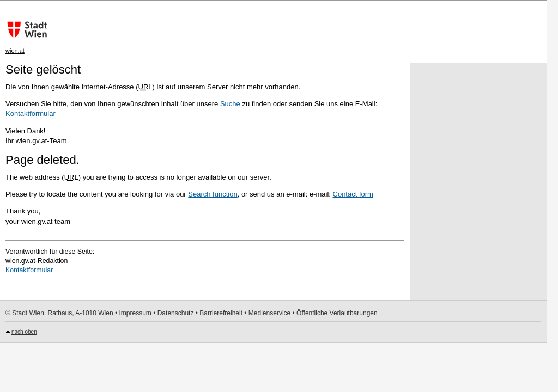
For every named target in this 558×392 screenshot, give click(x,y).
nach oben (24, 332)
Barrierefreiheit (221, 313)
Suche (230, 104)
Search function (213, 194)
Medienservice (269, 313)
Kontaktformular (31, 114)
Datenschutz (176, 313)
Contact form (353, 194)
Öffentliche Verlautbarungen (337, 313)
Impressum (135, 313)
